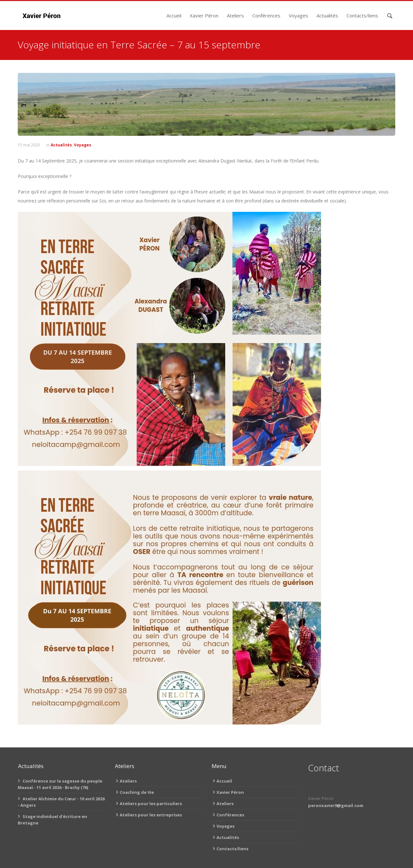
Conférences (266, 15)
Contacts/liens (362, 15)
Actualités (327, 15)
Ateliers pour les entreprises (151, 815)
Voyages (298, 15)
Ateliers (235, 15)
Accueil (174, 15)
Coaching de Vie (137, 792)
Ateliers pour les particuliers (151, 804)
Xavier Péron (204, 15)
